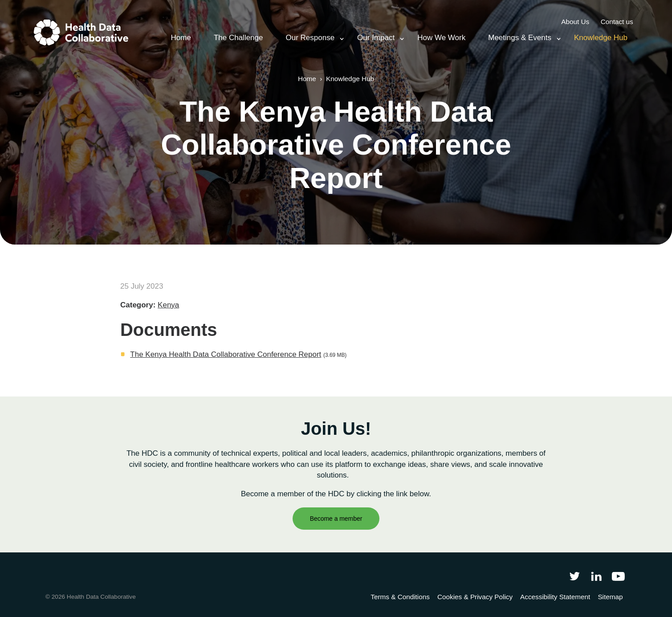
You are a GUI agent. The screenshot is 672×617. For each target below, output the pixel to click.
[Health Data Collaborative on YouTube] (618, 576)
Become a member (336, 519)
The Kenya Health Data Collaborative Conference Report (226, 354)
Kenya (168, 305)
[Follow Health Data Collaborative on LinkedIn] (596, 576)
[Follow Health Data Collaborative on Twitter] (574, 576)
